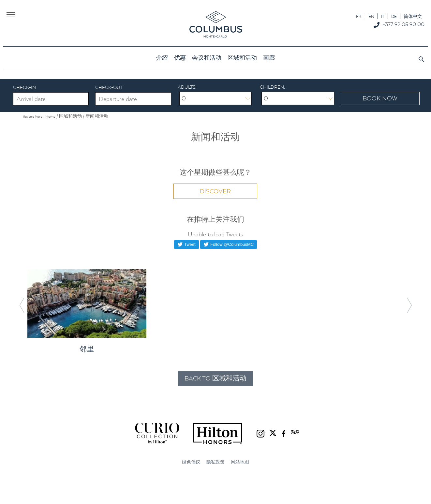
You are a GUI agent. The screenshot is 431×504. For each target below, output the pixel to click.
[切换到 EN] (371, 16)
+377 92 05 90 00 (403, 24)
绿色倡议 (191, 462)
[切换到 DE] (394, 16)
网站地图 (240, 462)
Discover (215, 191)
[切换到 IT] (383, 16)
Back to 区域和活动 (215, 378)
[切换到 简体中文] (413, 16)
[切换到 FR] (359, 16)
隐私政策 (215, 462)
